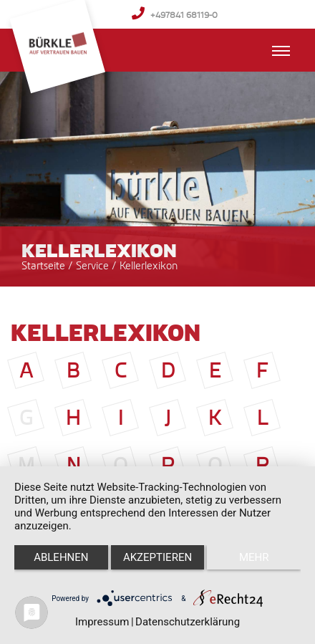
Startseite (43, 265)
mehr (254, 557)
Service (94, 265)
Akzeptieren (157, 557)
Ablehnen (61, 557)
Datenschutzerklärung (188, 622)
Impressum (102, 622)
